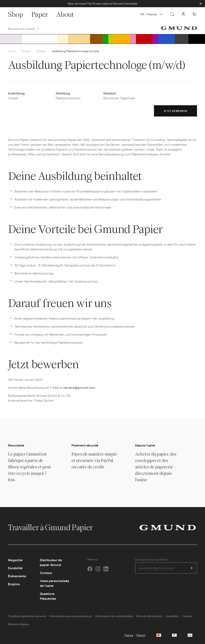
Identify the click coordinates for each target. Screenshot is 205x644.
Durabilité (15, 568)
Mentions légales (19, 624)
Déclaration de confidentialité (114, 616)
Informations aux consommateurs (71, 616)
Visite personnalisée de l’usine (54, 583)
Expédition (172, 616)
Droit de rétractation (149, 616)
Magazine (15, 560)
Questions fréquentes (48, 596)
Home (12, 51)
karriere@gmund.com (79, 387)
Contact (46, 573)
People (26, 51)
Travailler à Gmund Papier (55, 527)
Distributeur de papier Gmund (51, 562)
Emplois (41, 51)
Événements (17, 576)
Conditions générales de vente (27, 616)
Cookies (187, 616)
